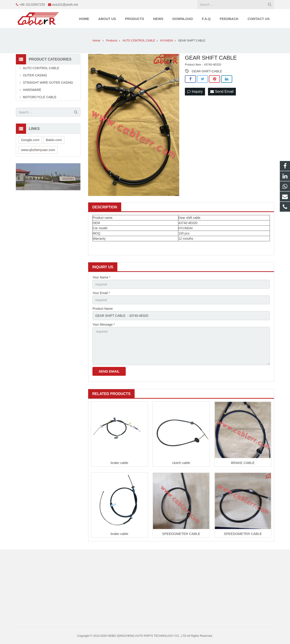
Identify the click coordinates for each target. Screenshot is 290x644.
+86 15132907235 (32, 5)
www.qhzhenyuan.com (38, 150)
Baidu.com (54, 140)
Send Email (222, 91)
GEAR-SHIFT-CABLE (207, 71)
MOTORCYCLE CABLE (40, 97)
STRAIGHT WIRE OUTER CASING (48, 83)
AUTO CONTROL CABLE (41, 68)
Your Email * (101, 293)
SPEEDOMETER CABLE (181, 534)
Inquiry (195, 91)
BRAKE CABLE (243, 463)
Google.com (30, 140)
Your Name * (101, 277)
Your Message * (104, 324)
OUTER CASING (35, 75)
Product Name (103, 309)
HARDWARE (32, 90)
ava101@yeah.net (65, 5)
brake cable (120, 463)
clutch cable (181, 463)
